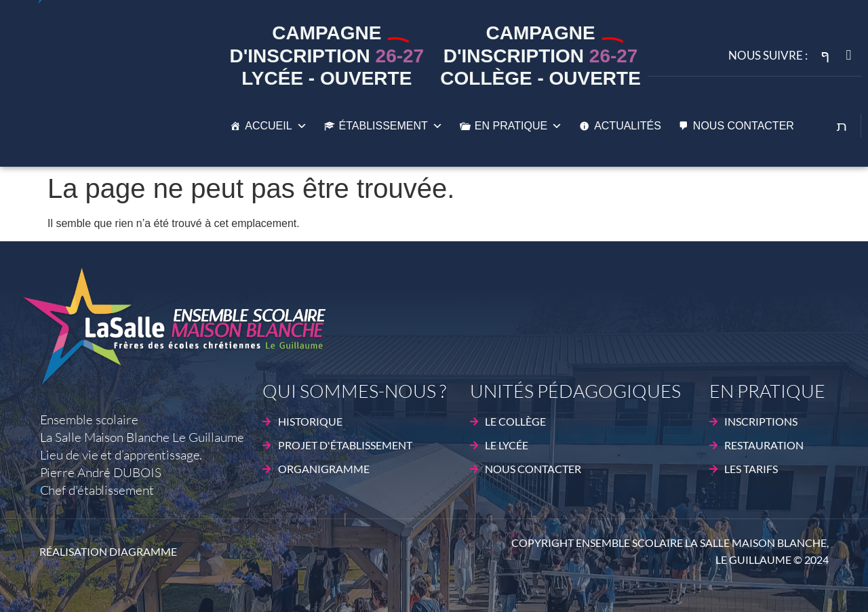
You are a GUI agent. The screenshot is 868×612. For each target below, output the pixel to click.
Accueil (276, 126)
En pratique (518, 126)
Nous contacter (744, 126)
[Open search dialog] (842, 127)
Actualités (628, 126)
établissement (391, 126)
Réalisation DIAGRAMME (108, 551)
